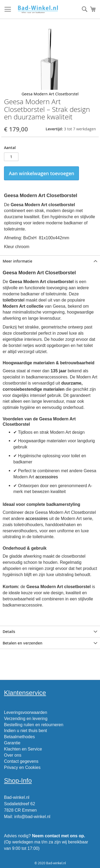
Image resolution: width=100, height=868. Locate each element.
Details (9, 632)
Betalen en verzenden (23, 643)
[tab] (50, 261)
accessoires (47, 477)
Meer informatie (17, 261)
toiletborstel (14, 300)
